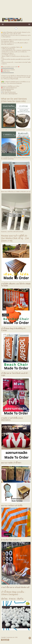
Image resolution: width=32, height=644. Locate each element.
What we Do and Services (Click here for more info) (14, 100)
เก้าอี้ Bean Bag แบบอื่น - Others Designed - (13, 593)
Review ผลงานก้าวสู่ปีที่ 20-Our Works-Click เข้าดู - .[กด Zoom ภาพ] (15, 238)
